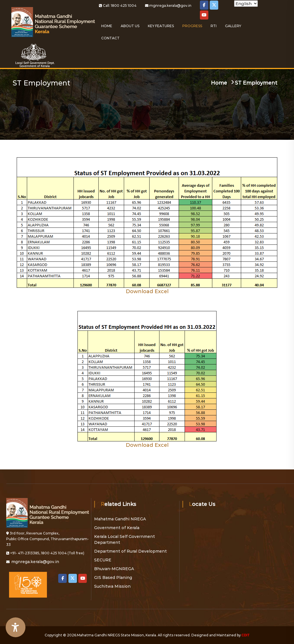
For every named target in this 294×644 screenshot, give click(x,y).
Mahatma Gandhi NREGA (120, 519)
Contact (110, 38)
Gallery (233, 26)
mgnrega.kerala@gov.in (170, 6)
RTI (214, 26)
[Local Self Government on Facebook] (204, 5)
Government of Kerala (117, 528)
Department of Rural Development (130, 551)
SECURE (103, 560)
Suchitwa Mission (112, 586)
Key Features (161, 26)
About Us (130, 26)
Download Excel (147, 291)
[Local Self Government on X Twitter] (214, 5)
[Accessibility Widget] (16, 627)
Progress (192, 26)
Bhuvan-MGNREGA (114, 569)
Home (107, 26)
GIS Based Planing (113, 578)
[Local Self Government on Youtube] (204, 15)
